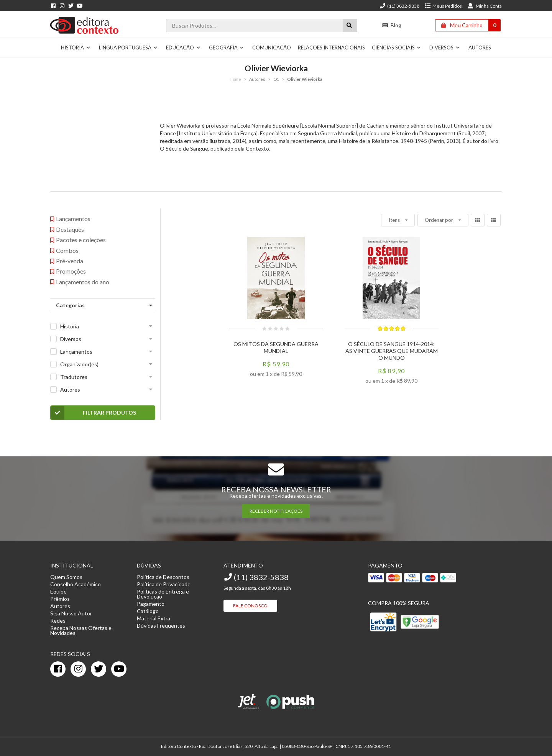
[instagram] (78, 669)
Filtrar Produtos (93, 413)
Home (235, 79)
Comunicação (272, 48)
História (76, 48)
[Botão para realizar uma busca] (350, 25)
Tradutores (74, 377)
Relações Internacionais (331, 48)
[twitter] (99, 669)
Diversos (445, 48)
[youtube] (119, 669)
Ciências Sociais (397, 48)
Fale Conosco (250, 606)
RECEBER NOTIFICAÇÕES (276, 511)
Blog (392, 25)
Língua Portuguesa (128, 48)
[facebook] (58, 669)
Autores (480, 48)
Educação (183, 48)
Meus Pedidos (443, 6)
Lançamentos (76, 352)
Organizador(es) (79, 364)
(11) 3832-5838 (399, 6)
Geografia (227, 48)
